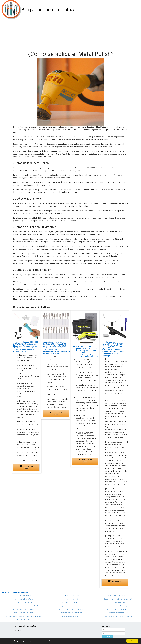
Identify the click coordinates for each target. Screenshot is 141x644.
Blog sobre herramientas (48, 10)
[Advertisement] (70, 34)
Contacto (18, 630)
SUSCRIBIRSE (108, 636)
